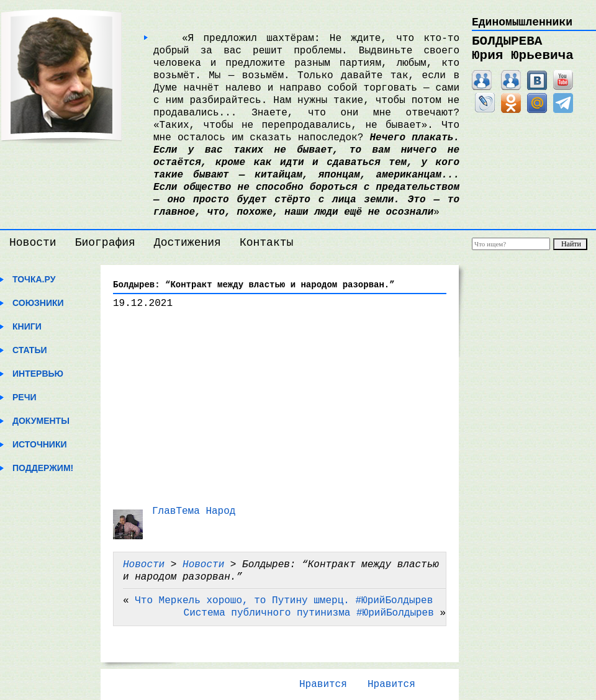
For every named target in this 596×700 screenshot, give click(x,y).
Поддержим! (43, 468)
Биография (105, 243)
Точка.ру (34, 279)
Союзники (38, 303)
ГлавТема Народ (194, 511)
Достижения (187, 243)
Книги (27, 326)
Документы (41, 421)
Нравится (323, 684)
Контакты (266, 243)
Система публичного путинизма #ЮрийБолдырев (309, 613)
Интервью (38, 374)
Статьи (30, 350)
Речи (25, 397)
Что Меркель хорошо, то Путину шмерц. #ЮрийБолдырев (284, 601)
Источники (40, 444)
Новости (33, 243)
